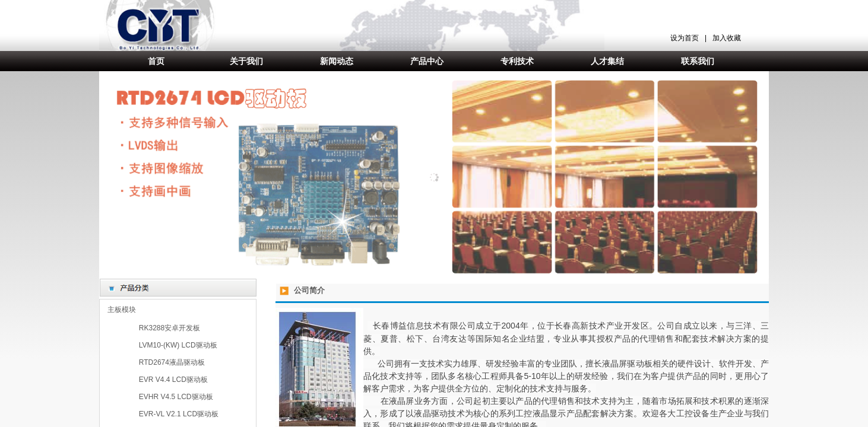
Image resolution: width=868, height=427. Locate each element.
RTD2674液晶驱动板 (172, 362)
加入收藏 (727, 38)
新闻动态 (337, 61)
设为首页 (685, 38)
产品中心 (427, 61)
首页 (156, 61)
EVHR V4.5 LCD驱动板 (176, 397)
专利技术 (517, 61)
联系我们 (698, 61)
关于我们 (246, 61)
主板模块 (122, 310)
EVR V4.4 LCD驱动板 (173, 380)
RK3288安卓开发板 (170, 328)
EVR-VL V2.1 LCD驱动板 (179, 414)
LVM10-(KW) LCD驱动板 (178, 345)
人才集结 (607, 61)
